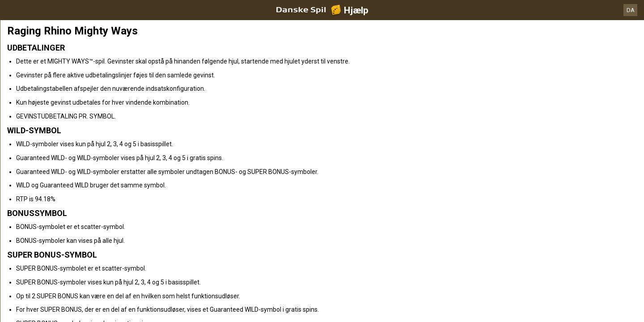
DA (631, 10)
